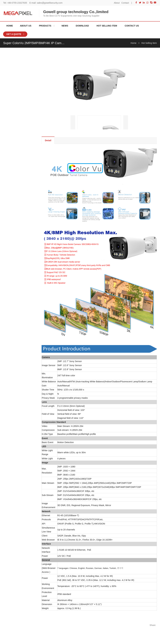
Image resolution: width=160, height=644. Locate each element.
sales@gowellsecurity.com (50, 3)
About (117, 3)
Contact (125, 3)
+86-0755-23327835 (17, 3)
